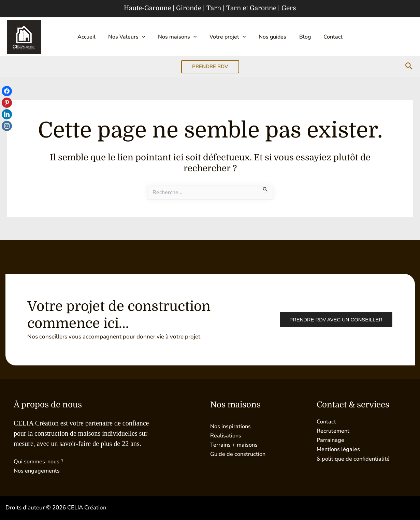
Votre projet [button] (228, 37)
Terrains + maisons (235, 445)
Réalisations (226, 436)
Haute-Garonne (147, 8)
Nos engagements (38, 471)
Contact (325, 37)
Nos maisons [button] (180, 37)
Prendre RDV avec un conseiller (335, 320)
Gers (289, 8)
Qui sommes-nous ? (40, 461)
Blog (300, 37)
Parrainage (331, 440)
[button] (147, 37)
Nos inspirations (231, 426)
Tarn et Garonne (251, 8)
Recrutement (334, 431)
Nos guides (270, 37)
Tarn (214, 8)
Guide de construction (239, 454)
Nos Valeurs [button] (132, 37)
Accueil (94, 37)
